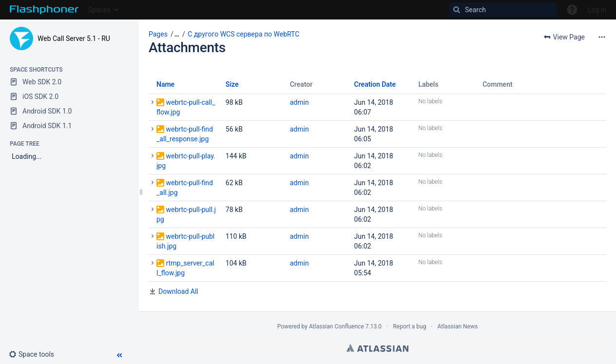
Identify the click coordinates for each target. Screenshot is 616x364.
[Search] (503, 10)
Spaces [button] (99, 10)
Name (165, 84)
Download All (178, 291)
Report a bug (409, 326)
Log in (597, 10)
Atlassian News (458, 326)
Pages (158, 34)
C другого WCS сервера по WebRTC (243, 34)
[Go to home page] (44, 10)
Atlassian (377, 348)
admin (299, 102)
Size (232, 84)
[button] (35, 354)
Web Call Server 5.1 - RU (74, 38)
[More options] (602, 37)
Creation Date (375, 84)
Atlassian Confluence (337, 326)
